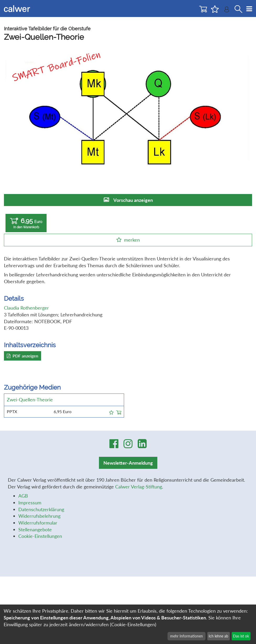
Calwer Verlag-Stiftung (139, 487)
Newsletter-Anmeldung (128, 463)
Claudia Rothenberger (26, 308)
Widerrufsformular (38, 523)
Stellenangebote (35, 529)
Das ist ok (241, 636)
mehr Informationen (187, 636)
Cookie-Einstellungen (40, 536)
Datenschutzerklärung (41, 509)
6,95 (26, 223)
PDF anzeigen (23, 356)
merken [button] (132, 240)
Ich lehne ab (218, 636)
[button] (111, 412)
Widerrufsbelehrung (39, 516)
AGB (23, 496)
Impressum (30, 503)
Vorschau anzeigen (133, 200)
